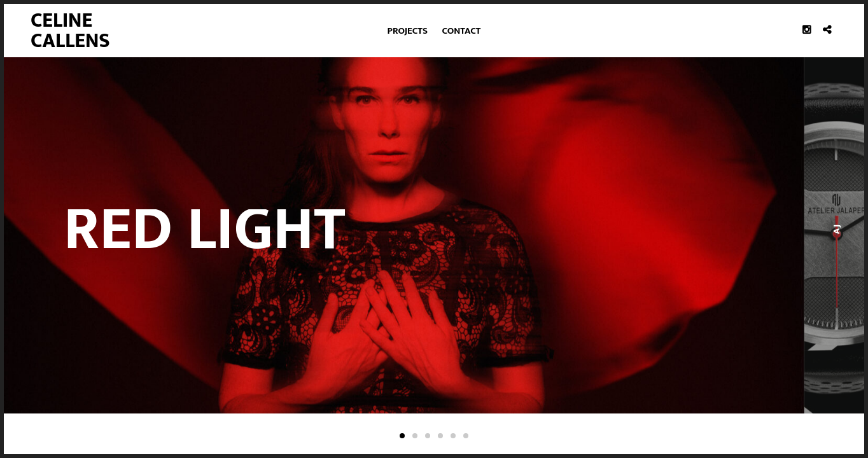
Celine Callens (70, 31)
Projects (408, 31)
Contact (462, 31)
